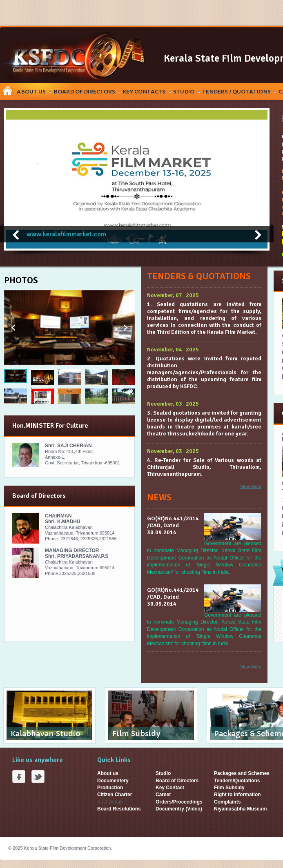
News (159, 497)
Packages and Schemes (242, 773)
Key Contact (170, 788)
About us (108, 773)
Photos (21, 280)
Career (163, 795)
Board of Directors (177, 781)
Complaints (227, 802)
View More (251, 486)
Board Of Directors (84, 92)
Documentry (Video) (179, 809)
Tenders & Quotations (199, 276)
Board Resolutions (119, 809)
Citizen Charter (115, 795)
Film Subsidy (229, 788)
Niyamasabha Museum (240, 809)
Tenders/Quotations (237, 781)
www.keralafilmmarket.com (66, 234)
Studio (184, 92)
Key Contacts (144, 92)
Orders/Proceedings (179, 802)
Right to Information (237, 795)
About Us (31, 92)
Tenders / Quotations (236, 92)
